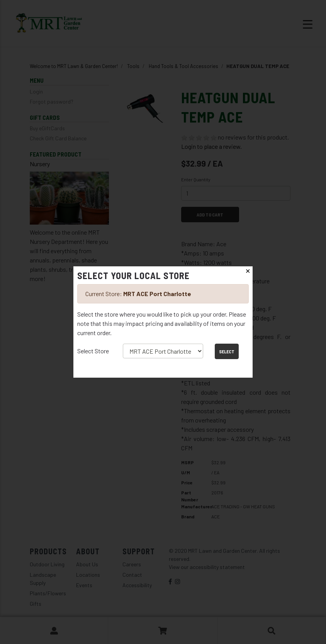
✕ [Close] (248, 271)
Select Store (93, 351)
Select (227, 351)
